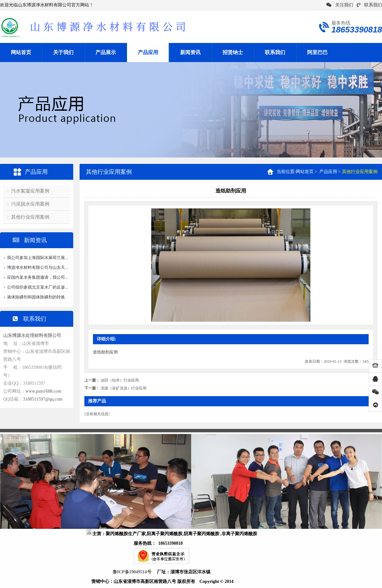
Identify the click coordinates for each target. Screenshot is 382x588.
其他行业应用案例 (30, 217)
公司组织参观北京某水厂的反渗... (38, 287)
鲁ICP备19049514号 (132, 572)
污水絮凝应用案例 (30, 191)
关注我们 (340, 5)
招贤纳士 (233, 52)
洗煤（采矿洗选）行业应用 (124, 388)
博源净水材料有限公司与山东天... (38, 267)
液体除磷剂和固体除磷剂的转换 (36, 297)
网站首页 (21, 52)
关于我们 (63, 52)
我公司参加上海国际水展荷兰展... (38, 258)
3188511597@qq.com (43, 399)
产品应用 (148, 52)
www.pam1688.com (43, 391)
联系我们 (369, 5)
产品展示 (106, 52)
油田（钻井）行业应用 (120, 380)
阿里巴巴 (317, 52)
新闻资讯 (190, 52)
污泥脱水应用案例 (30, 204)
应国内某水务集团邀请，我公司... (38, 277)
